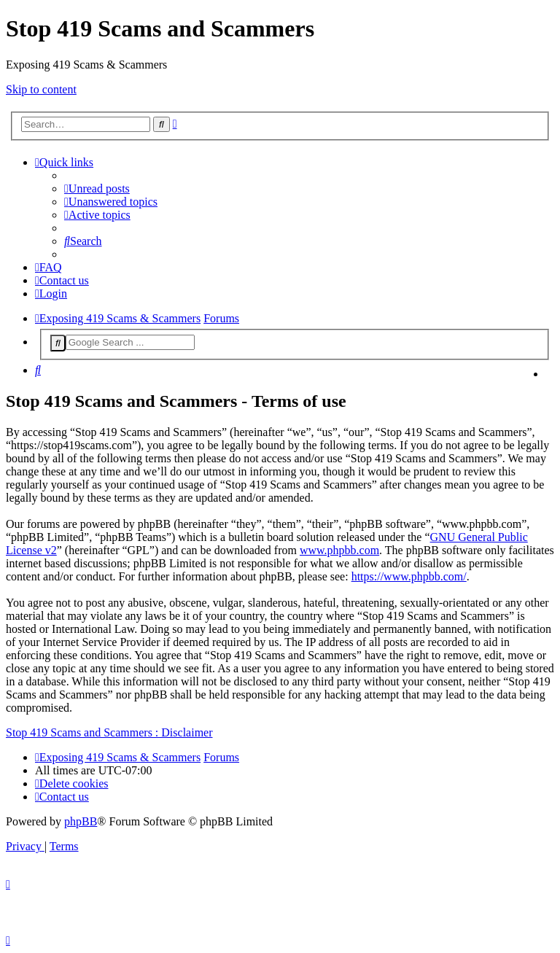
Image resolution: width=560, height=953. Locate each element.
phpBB (81, 821)
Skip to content (41, 89)
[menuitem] (97, 188)
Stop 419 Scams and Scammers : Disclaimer (109, 732)
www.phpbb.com (339, 550)
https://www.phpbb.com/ (409, 576)
